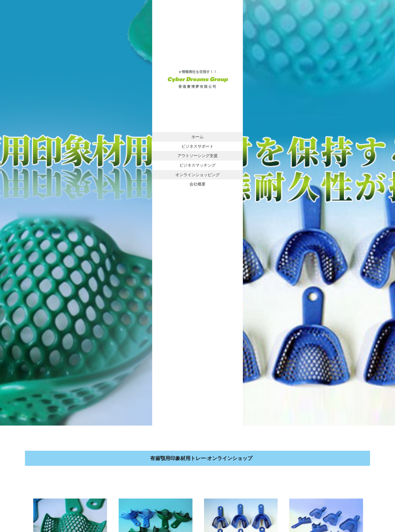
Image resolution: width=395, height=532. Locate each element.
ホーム (197, 137)
